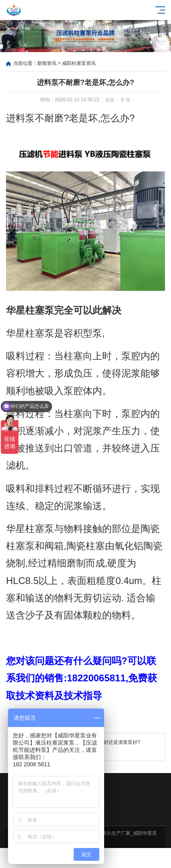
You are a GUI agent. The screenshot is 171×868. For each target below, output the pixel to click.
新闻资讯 (47, 63)
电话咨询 (150, 858)
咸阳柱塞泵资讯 (79, 63)
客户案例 (107, 858)
